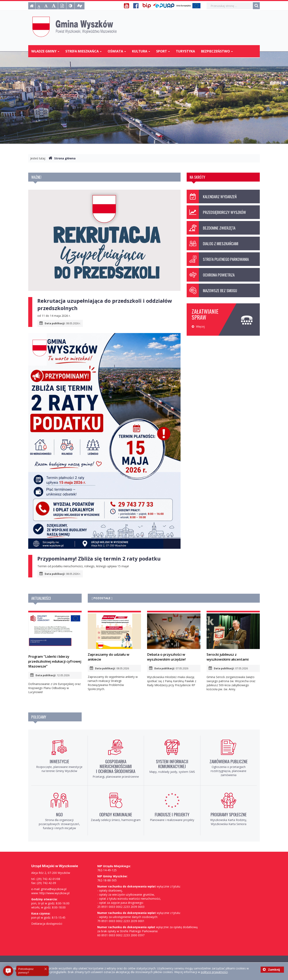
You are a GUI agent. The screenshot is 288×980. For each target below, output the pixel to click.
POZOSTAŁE (102, 598)
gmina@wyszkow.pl (54, 889)
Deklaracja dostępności (47, 924)
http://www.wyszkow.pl (54, 893)
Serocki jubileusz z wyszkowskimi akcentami (233, 638)
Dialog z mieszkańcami (212, 243)
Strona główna (62, 158)
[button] (8, 971)
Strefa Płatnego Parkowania (218, 259)
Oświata (117, 51)
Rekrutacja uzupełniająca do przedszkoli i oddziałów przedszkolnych (105, 304)
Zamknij (271, 970)
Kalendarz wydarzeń (212, 197)
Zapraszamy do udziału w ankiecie (114, 637)
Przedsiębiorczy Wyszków (216, 212)
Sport (163, 51)
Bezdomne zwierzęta (211, 228)
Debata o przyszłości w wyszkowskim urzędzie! (174, 638)
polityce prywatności (214, 972)
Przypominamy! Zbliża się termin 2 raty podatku (99, 559)
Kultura (141, 51)
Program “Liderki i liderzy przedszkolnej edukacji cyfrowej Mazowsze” (55, 641)
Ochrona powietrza (211, 275)
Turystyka (185, 51)
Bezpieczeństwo (217, 51)
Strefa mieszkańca (83, 51)
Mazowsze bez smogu (212, 290)
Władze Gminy (45, 51)
